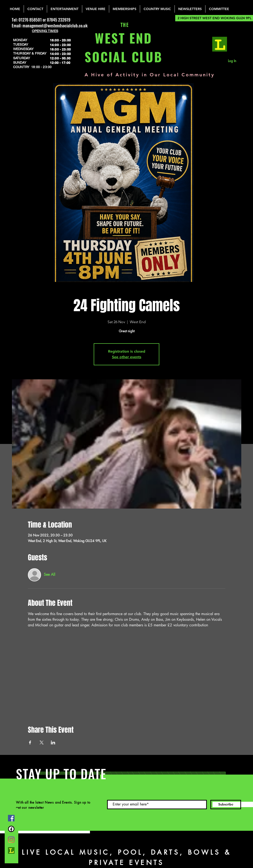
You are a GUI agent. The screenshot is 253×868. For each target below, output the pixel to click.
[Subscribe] (226, 805)
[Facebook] (11, 818)
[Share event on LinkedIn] (53, 742)
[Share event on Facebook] (30, 742)
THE (124, 25)
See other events (127, 357)
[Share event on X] (42, 742)
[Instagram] (11, 840)
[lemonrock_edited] (220, 44)
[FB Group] (11, 829)
